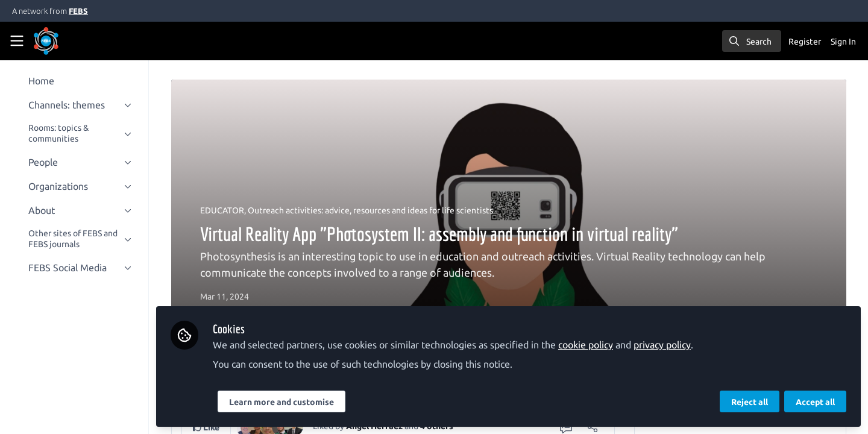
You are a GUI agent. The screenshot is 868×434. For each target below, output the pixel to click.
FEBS (78, 11)
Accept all (815, 402)
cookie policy (591, 345)
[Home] (63, 41)
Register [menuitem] (805, 42)
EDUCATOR (225, 210)
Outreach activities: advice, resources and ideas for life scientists (373, 210)
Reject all (750, 402)
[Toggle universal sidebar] (17, 41)
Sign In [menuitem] (843, 42)
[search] (752, 41)
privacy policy (668, 345)
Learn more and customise (287, 402)
